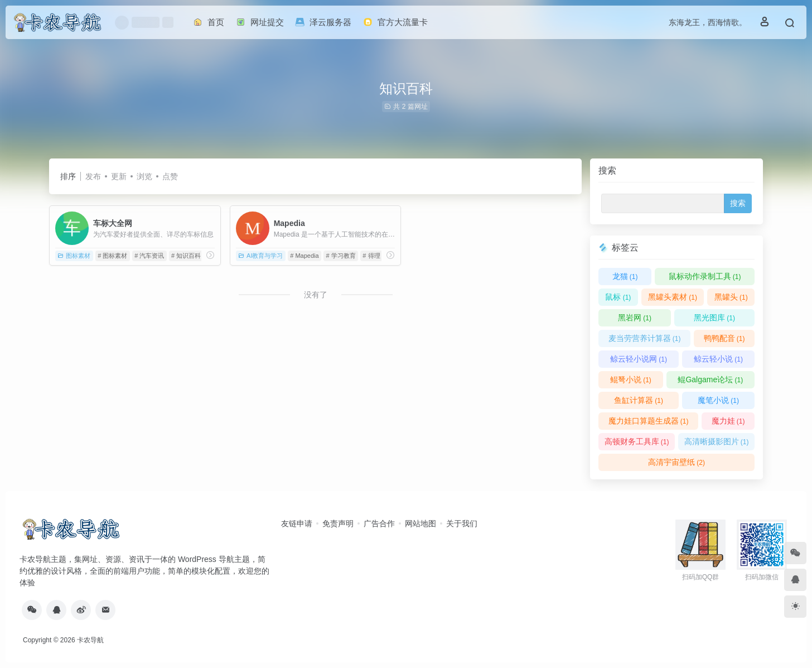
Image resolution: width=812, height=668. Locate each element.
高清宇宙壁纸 (676, 462)
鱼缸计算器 (639, 400)
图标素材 (74, 256)
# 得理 (371, 256)
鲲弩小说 (631, 379)
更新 (119, 176)
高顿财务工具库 (637, 441)
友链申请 (297, 523)
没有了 (316, 295)
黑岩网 (635, 318)
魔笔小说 (718, 400)
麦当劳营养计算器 (645, 338)
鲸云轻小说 (718, 359)
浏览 (144, 176)
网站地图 (420, 523)
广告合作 (379, 523)
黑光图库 (714, 318)
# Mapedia (304, 256)
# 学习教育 (340, 256)
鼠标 (618, 297)
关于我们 (462, 523)
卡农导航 (90, 640)
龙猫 (625, 276)
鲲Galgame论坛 (710, 379)
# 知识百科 (186, 256)
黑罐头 (731, 297)
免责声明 (338, 523)
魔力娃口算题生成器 (649, 421)
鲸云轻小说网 (639, 359)
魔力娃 (728, 421)
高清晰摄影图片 (717, 441)
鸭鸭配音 (724, 338)
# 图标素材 (112, 256)
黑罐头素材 (673, 297)
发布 (93, 176)
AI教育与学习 (260, 256)
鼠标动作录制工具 (705, 276)
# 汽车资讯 (149, 256)
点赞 (170, 176)
